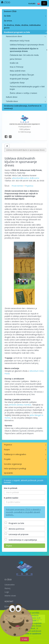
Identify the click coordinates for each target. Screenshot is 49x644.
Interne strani (10, 596)
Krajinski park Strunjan (19, 79)
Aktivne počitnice (15, 529)
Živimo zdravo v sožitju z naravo (23, 93)
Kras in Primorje (17, 67)
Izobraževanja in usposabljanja (21, 540)
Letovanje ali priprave (17, 534)
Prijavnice (8, 445)
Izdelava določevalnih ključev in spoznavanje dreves (24, 50)
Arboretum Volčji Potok (20, 41)
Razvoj (7, 588)
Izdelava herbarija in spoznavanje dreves (27, 45)
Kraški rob (14, 63)
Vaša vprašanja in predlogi (15, 468)
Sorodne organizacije (13, 464)
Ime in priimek (11, 488)
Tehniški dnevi (12, 101)
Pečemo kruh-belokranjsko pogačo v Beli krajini (27, 88)
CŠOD (6, 2)
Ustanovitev (10, 585)
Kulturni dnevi (12, 97)
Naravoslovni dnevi (14, 36)
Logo (7, 592)
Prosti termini (17, 186)
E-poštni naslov (11, 498)
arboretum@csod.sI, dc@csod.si (26, 178)
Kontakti (32, 3)
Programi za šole (15, 523)
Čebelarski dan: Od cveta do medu (24, 55)
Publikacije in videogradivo (15, 454)
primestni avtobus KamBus (20, 405)
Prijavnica (29, 186)
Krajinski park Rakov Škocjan (22, 75)
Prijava (9, 546)
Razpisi (7, 449)
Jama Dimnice (16, 59)
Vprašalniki (8, 473)
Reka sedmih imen (18, 71)
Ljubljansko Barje (17, 83)
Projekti (7, 459)
